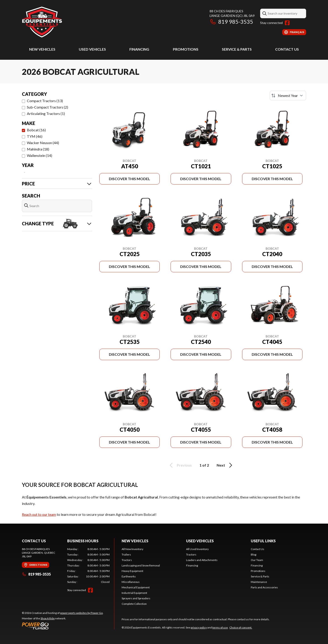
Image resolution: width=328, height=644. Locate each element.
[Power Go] (63, 626)
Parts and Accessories (264, 587)
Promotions (186, 49)
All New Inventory (132, 549)
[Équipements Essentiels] (42, 22)
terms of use (220, 627)
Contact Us (287, 49)
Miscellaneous (131, 582)
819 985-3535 (231, 22)
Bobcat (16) (36, 130)
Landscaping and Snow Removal (141, 565)
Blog (254, 554)
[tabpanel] (88, 566)
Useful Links (263, 541)
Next (225, 465)
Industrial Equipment (134, 593)
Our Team (257, 560)
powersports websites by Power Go (81, 613)
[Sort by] (288, 96)
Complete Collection (134, 604)
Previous (180, 465)
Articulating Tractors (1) (46, 113)
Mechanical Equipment (136, 587)
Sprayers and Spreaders (136, 598)
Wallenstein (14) (40, 155)
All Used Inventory (197, 549)
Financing (139, 49)
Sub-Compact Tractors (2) (47, 107)
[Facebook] (287, 23)
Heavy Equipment (132, 571)
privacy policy (199, 627)
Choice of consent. (241, 627)
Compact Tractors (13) (45, 101)
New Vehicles (42, 49)
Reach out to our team (39, 514)
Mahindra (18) (38, 149)
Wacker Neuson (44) (43, 143)
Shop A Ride (48, 618)
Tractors (127, 560)
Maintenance (259, 582)
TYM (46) (35, 136)
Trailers (126, 554)
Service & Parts (237, 49)
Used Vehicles (92, 49)
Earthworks (129, 576)
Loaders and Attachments (202, 560)
